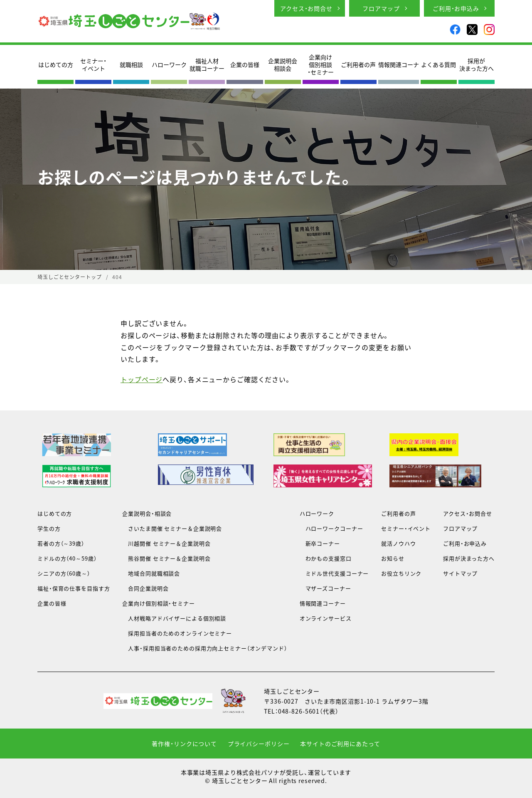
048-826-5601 (299, 711)
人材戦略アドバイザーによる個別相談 (174, 618)
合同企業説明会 (145, 588)
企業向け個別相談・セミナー (321, 65)
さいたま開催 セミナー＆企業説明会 (172, 528)
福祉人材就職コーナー (207, 64)
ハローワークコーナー (331, 528)
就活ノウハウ (398, 543)
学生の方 (49, 528)
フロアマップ (381, 8)
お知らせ (393, 558)
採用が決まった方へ (477, 64)
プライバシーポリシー (259, 744)
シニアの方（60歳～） (64, 573)
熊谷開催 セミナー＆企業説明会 (166, 558)
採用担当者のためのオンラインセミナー (177, 633)
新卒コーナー (320, 543)
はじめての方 (56, 64)
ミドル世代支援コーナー (334, 573)
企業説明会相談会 (283, 64)
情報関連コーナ (399, 64)
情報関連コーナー (323, 603)
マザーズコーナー (325, 588)
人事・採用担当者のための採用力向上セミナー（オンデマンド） (204, 648)
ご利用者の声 (358, 64)
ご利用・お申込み (456, 8)
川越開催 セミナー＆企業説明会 (166, 543)
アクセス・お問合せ (306, 8)
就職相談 (131, 64)
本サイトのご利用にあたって (340, 744)
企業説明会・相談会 (147, 513)
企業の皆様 (245, 64)
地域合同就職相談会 (151, 573)
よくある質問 (438, 64)
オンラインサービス (326, 618)
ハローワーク (169, 64)
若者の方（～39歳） (61, 543)
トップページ (142, 379)
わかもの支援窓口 (326, 558)
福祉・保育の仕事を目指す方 (74, 588)
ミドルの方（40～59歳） (67, 558)
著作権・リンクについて (184, 744)
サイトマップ (460, 573)
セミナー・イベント (93, 64)
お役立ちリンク (401, 573)
